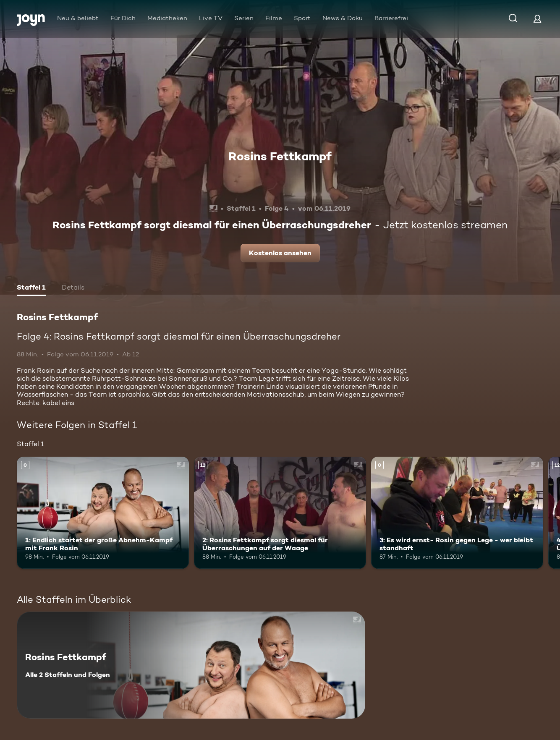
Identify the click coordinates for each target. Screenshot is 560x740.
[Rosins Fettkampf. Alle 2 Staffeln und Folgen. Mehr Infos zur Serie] (191, 665)
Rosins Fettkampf (280, 156)
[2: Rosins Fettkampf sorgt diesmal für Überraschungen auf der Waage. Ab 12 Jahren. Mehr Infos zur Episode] (280, 513)
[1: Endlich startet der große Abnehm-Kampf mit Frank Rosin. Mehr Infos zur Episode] (103, 513)
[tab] (31, 288)
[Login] (537, 19)
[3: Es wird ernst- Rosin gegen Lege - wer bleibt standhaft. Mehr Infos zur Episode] (457, 513)
